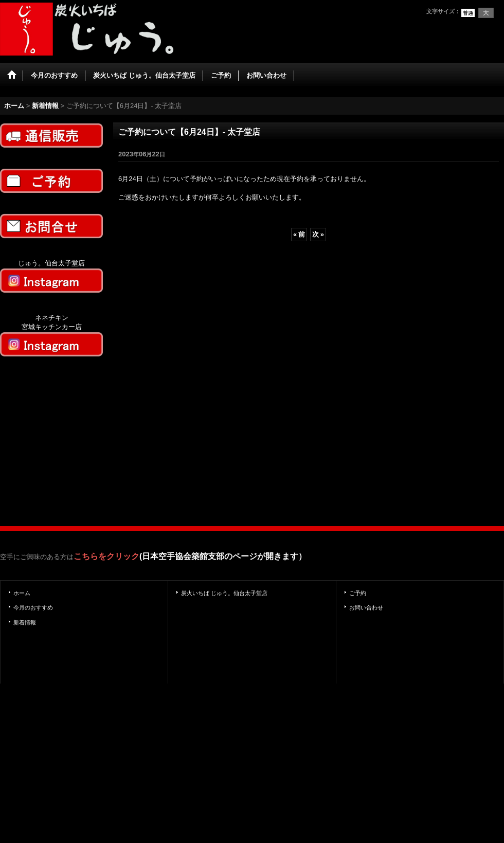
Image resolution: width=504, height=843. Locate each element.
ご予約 (358, 593)
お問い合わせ (366, 607)
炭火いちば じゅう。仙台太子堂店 (224, 593)
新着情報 (25, 622)
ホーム (22, 593)
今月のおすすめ (33, 607)
